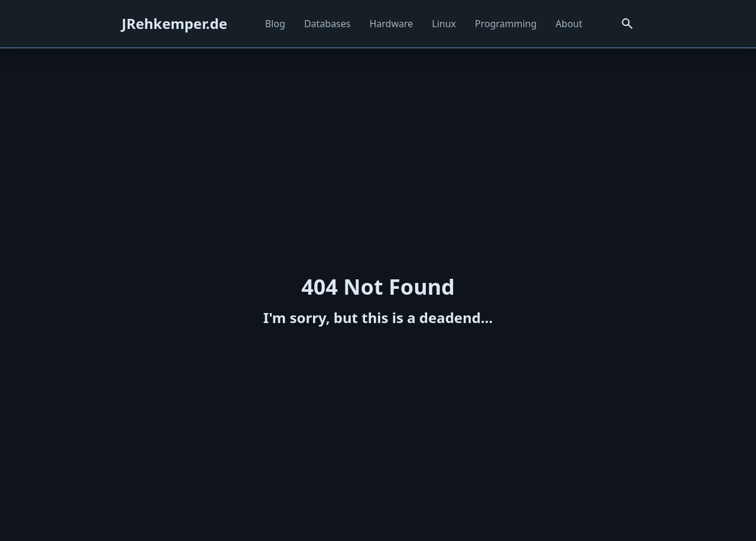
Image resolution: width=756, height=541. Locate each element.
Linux (444, 24)
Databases (328, 24)
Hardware (391, 24)
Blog (275, 24)
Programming (506, 24)
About (569, 24)
